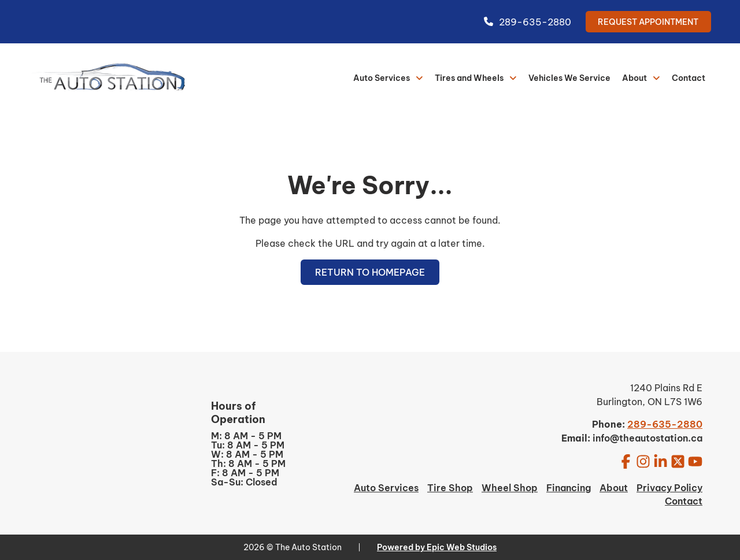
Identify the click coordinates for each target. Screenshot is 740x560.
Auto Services (382, 78)
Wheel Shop (510, 488)
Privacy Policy (669, 488)
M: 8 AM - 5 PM (246, 436)
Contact (689, 78)
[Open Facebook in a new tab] (626, 461)
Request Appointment (648, 22)
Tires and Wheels (469, 78)
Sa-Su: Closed (244, 482)
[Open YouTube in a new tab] (695, 461)
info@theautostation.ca (647, 438)
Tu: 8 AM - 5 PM (248, 445)
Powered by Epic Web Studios (437, 547)
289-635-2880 (528, 22)
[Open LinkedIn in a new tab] (661, 461)
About (634, 78)
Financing (569, 488)
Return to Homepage (370, 272)
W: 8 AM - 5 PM (247, 454)
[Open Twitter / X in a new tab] (678, 461)
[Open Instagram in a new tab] (643, 461)
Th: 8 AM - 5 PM (248, 463)
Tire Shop (450, 488)
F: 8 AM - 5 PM (245, 473)
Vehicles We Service (569, 78)
